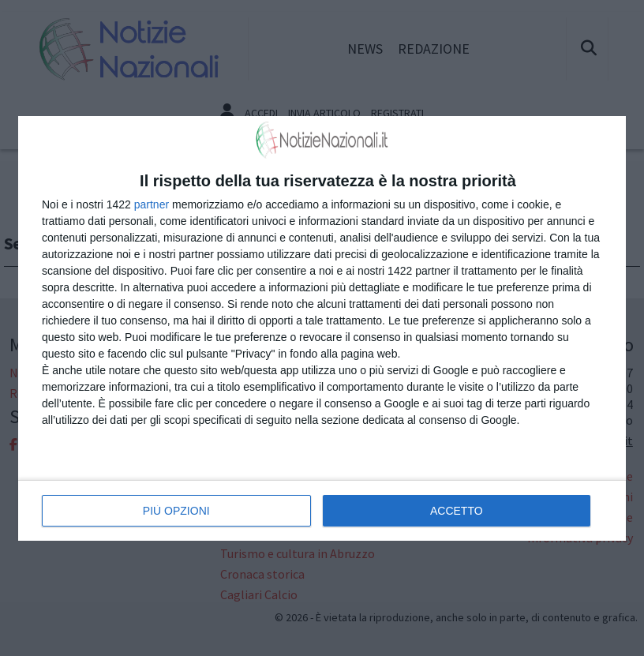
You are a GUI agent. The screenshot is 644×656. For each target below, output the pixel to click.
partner (152, 204)
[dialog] (322, 328)
